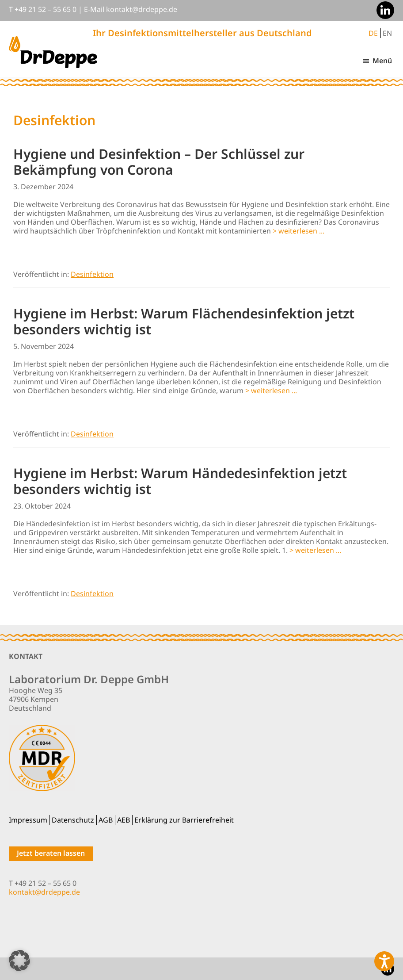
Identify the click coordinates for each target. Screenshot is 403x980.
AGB (106, 820)
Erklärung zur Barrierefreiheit (184, 820)
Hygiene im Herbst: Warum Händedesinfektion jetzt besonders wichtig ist (180, 481)
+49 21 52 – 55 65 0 (46, 9)
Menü (382, 61)
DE (373, 33)
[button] (19, 961)
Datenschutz (73, 820)
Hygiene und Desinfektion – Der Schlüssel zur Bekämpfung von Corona (159, 162)
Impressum (28, 820)
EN (387, 33)
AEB (124, 820)
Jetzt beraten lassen (51, 853)
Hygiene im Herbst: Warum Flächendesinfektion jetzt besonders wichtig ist (184, 321)
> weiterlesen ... (298, 231)
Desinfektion (92, 274)
